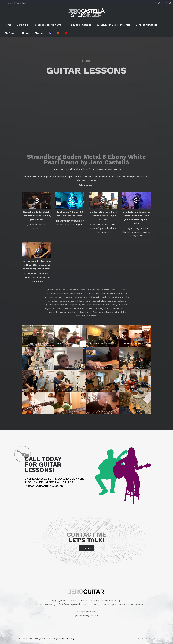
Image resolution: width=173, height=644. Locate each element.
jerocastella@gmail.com (16, 3)
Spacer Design (69, 638)
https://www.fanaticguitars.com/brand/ (102, 169)
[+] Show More (87, 185)
